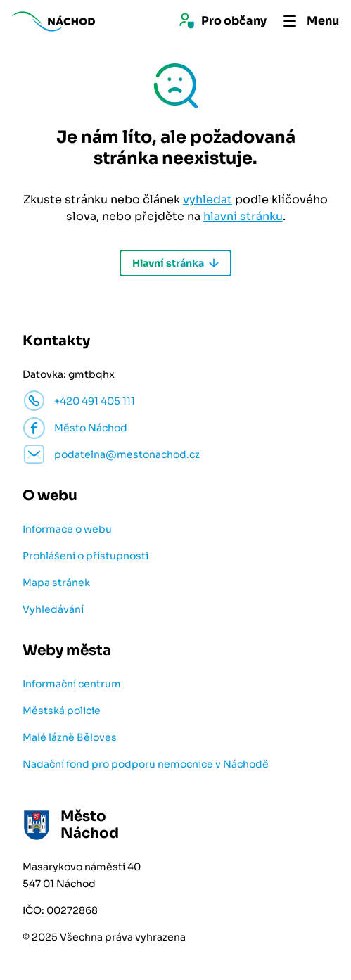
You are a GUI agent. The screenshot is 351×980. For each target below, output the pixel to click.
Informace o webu (67, 529)
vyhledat (208, 199)
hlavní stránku (243, 216)
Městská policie (62, 711)
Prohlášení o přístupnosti (85, 556)
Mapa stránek (56, 583)
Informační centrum (72, 684)
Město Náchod (91, 428)
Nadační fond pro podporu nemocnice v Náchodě (146, 764)
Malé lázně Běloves (70, 737)
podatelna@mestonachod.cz (127, 454)
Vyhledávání (53, 609)
